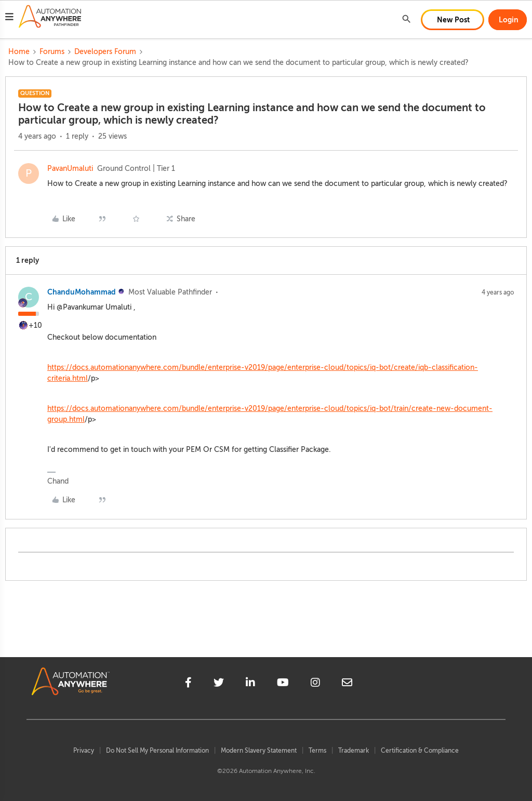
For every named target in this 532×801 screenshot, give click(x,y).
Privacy (84, 751)
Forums (52, 52)
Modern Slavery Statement (259, 751)
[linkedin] (250, 684)
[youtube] (283, 684)
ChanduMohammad (82, 292)
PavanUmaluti (70, 169)
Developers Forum (105, 52)
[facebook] (188, 684)
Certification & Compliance (420, 751)
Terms (317, 751)
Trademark (354, 751)
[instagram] (315, 684)
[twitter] (219, 684)
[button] (9, 18)
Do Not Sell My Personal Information (157, 751)
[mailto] (347, 684)
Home (19, 52)
